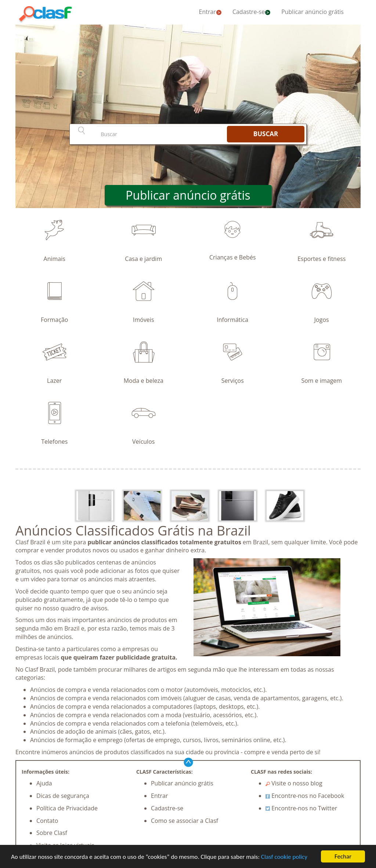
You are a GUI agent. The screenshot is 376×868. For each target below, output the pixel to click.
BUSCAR (266, 134)
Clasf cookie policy (284, 857)
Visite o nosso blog (294, 783)
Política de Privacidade (67, 808)
